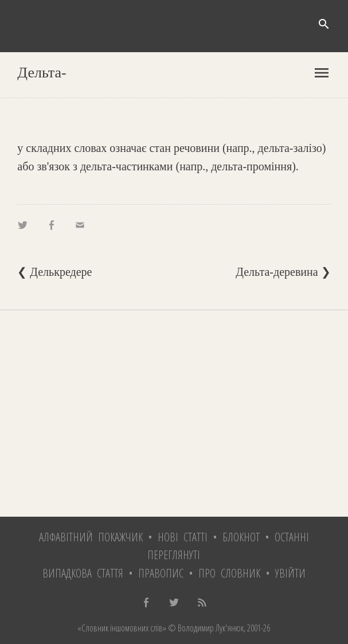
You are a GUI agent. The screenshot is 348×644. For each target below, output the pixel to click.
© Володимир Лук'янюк (205, 628)
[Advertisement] (174, 413)
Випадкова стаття (83, 573)
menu (322, 73)
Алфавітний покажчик (91, 537)
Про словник (229, 573)
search (324, 24)
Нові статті (183, 537)
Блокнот (241, 537)
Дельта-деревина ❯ (283, 272)
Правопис (161, 573)
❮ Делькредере (54, 272)
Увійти (290, 573)
